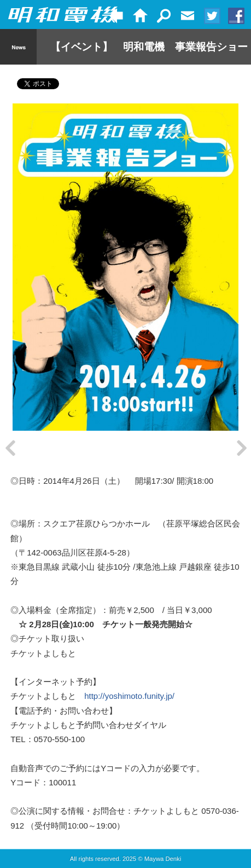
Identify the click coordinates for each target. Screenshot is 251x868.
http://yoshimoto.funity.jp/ (129, 702)
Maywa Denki (163, 865)
